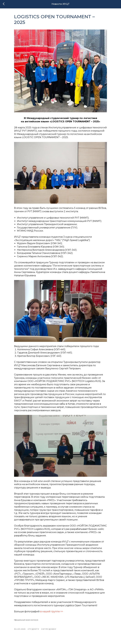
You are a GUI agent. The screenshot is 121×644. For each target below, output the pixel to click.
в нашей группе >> (52, 612)
